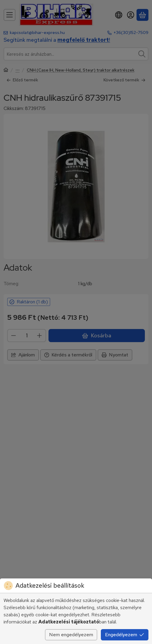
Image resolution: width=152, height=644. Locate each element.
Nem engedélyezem (71, 635)
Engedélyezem (125, 635)
